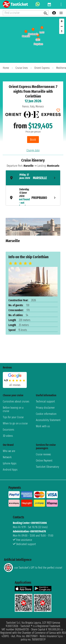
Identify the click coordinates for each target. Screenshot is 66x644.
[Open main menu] (61, 13)
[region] (33, 40)
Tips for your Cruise (13, 417)
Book (33, 140)
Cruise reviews (43, 454)
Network (7, 457)
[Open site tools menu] (61, 4)
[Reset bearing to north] (62, 31)
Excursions (8, 430)
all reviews (15, 385)
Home (6, 68)
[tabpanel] (33, 232)
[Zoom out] (62, 26)
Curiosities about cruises (16, 401)
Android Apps (10, 470)
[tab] (33, 178)
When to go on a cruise (15, 423)
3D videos (8, 436)
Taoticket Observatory (47, 467)
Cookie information (46, 414)
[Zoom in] (62, 21)
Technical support (45, 401)
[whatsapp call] (38, 4)
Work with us (43, 426)
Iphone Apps (10, 463)
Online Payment (44, 461)
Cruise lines (22, 68)
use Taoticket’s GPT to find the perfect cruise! (33, 568)
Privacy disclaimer (45, 408)
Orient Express (42, 68)
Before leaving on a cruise (13, 409)
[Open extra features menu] (26, 13)
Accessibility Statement (48, 420)
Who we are (9, 451)
